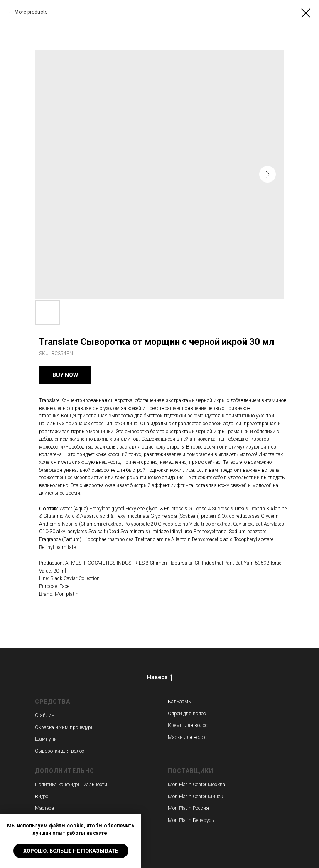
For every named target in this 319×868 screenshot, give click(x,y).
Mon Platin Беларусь (191, 820)
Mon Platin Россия (188, 808)
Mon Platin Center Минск (195, 797)
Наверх (160, 678)
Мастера (44, 808)
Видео (42, 797)
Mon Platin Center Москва (196, 785)
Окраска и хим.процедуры (65, 727)
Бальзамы (180, 702)
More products (31, 12)
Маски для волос (187, 737)
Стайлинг (46, 715)
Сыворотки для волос (60, 751)
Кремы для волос (188, 725)
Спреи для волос (187, 714)
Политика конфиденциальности (71, 785)
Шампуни (46, 739)
